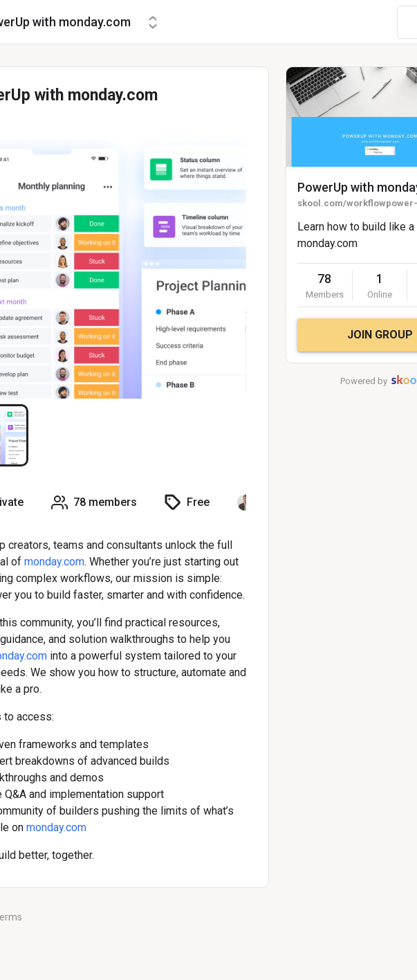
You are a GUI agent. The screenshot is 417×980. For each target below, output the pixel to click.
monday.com (54, 562)
